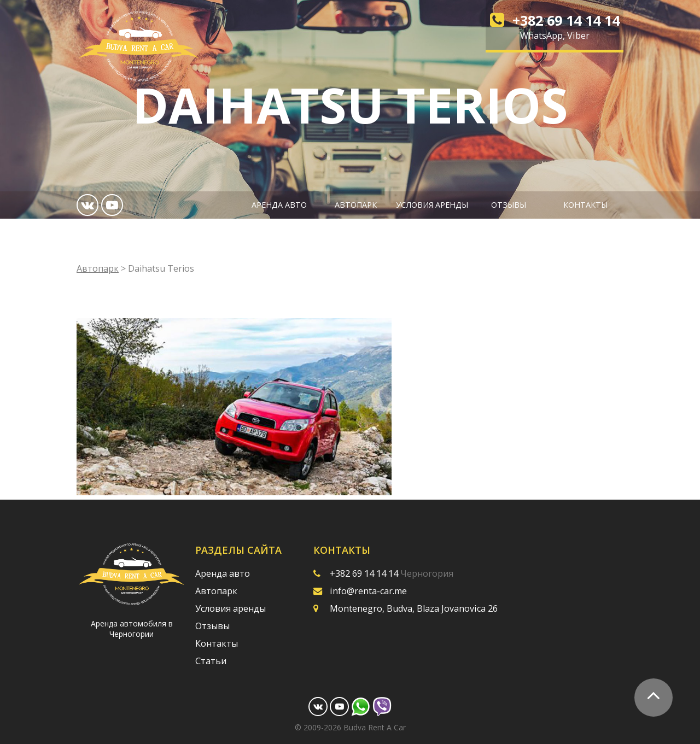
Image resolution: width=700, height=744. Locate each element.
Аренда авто (279, 205)
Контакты (585, 205)
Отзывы (509, 205)
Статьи (211, 661)
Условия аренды (432, 205)
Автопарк (356, 205)
